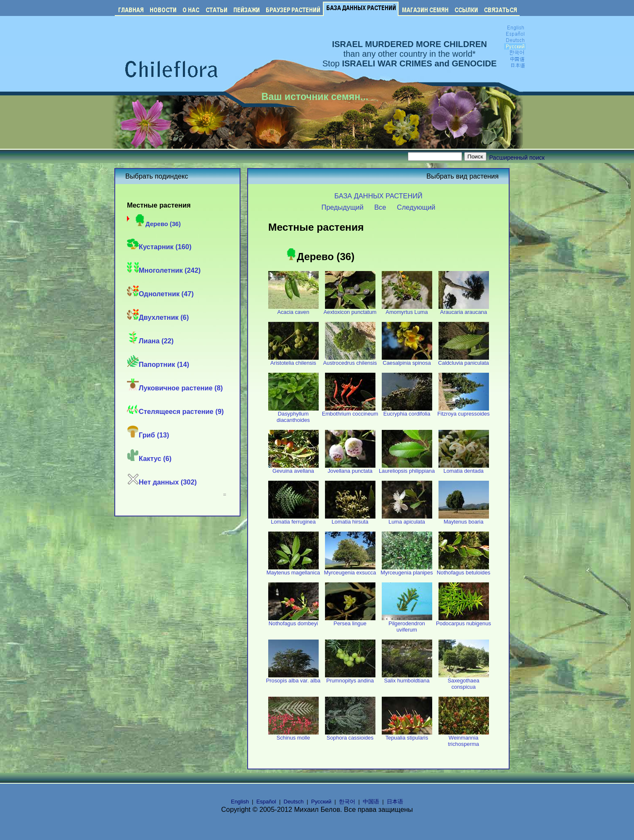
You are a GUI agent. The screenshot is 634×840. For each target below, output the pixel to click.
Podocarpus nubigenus (464, 621)
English (240, 802)
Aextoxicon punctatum (350, 309)
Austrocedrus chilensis (350, 360)
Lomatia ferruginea (293, 519)
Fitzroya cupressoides (463, 411)
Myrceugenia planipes (407, 570)
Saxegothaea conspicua (464, 681)
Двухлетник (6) (158, 317)
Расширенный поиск (517, 158)
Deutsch (294, 802)
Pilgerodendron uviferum (407, 624)
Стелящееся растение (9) (175, 411)
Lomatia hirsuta (350, 519)
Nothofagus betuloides (464, 570)
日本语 (395, 802)
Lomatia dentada (464, 468)
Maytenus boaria (464, 519)
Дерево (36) (157, 224)
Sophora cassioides (350, 735)
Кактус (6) (149, 458)
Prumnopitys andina (350, 678)
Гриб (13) (148, 435)
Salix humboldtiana (407, 678)
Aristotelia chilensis (293, 360)
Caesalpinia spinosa (407, 360)
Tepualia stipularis (407, 735)
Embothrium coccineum (350, 411)
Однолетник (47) (160, 294)
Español (266, 802)
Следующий (416, 207)
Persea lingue (350, 621)
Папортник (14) (158, 364)
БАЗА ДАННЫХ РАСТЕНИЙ (378, 196)
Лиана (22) (150, 341)
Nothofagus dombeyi (293, 621)
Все (380, 207)
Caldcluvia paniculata (464, 360)
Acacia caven (293, 309)
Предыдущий (343, 207)
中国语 (371, 802)
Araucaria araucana (464, 309)
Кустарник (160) (159, 247)
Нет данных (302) (162, 482)
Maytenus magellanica (293, 570)
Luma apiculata (407, 519)
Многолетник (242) (164, 270)
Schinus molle (293, 735)
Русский (321, 802)
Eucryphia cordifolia (407, 411)
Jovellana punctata (350, 468)
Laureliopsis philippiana (407, 468)
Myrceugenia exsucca (350, 570)
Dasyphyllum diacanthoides (293, 414)
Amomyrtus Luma (407, 309)
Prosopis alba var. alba (293, 678)
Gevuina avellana (293, 468)
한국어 (347, 802)
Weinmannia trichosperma (464, 738)
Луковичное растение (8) (175, 388)
